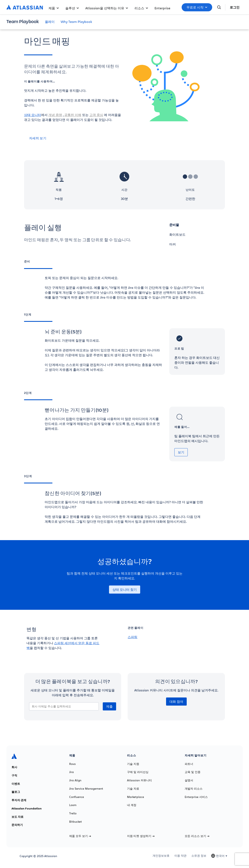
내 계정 (132, 805)
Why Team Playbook (76, 22)
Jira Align (75, 780)
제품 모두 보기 (80, 836)
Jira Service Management (86, 789)
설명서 (189, 780)
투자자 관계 (19, 800)
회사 (14, 767)
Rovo (72, 764)
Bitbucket (76, 822)
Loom (73, 805)
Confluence (77, 797)
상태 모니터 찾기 (125, 590)
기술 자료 (133, 789)
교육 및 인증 (193, 772)
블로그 (16, 792)
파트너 (189, 764)
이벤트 (16, 784)
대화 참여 (176, 702)
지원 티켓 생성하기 (141, 836)
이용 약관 (180, 856)
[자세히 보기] (73, 138)
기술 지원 (133, 764)
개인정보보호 (161, 856)
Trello (73, 813)
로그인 (235, 7)
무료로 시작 (197, 7)
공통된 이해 (73, 115)
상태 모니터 (33, 115)
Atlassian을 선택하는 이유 (107, 8)
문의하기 (17, 825)
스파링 (132, 637)
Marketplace (136, 797)
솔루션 (72, 8)
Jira (72, 772)
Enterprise (162, 8)
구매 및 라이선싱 (138, 772)
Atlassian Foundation (27, 808)
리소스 (141, 8)
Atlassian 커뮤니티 (139, 780)
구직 (14, 775)
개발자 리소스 (194, 789)
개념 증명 (55, 115)
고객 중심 (96, 115)
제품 (54, 8)
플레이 (50, 22)
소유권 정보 (199, 856)
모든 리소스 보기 (197, 836)
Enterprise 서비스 (196, 797)
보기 (181, 452)
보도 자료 (17, 817)
